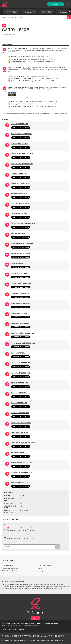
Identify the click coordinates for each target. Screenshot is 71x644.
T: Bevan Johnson (36, 104)
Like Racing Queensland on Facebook (43, 613)
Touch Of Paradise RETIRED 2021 (22, 333)
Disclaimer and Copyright (11, 626)
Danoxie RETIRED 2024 (19, 403)
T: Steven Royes (37, 102)
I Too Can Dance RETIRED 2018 (22, 204)
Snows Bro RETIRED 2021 (20, 184)
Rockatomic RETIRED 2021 (20, 323)
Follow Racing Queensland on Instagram (28, 613)
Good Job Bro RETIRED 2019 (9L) (23, 81)
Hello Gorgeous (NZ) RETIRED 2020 (23, 443)
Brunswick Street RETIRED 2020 (22, 164)
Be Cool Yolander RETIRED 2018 (22, 154)
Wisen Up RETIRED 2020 (19, 124)
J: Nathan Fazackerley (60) (49, 104)
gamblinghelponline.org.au (54, 640)
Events (40, 568)
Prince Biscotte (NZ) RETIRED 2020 (23, 343)
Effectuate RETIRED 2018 (20, 433)
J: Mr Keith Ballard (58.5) (51, 106)
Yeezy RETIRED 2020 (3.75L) (22, 104)
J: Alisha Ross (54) (44, 76)
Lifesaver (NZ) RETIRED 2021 (21, 283)
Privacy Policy (36, 624)
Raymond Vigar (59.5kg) (25, 50)
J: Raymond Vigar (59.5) (47, 62)
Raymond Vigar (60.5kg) (51, 87)
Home (5, 4)
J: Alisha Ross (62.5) (46, 57)
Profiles (16, 17)
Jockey (16, 538)
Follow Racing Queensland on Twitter (33, 613)
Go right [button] (70, 12)
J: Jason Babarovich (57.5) (50, 102)
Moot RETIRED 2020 (18, 233)
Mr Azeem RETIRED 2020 (20, 483)
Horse (8, 538)
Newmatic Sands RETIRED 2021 (22, 463)
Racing (9, 17)
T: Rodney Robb (34, 76)
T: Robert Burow (39, 59)
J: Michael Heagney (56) (51, 79)
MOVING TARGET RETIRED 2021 (23, 102)
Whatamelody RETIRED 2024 (21, 363)
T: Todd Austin (36, 57)
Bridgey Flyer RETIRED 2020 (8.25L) (24, 79)
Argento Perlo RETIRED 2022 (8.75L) (24, 106)
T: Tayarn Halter (40, 79)
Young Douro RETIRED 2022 (21, 303)
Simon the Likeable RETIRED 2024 (23, 243)
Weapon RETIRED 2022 (19, 174)
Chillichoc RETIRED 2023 (20, 214)
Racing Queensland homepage (35, 603)
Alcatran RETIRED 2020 (19, 313)
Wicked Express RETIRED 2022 (22, 57)
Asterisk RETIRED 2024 (19, 194)
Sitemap (40, 571)
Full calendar (56, 4)
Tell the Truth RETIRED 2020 (21, 253)
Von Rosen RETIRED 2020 (20, 413)
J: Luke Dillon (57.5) (49, 81)
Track (32, 538)
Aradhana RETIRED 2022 (20, 453)
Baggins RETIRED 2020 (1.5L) (22, 62)
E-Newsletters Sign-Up (10, 571)
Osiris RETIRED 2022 (18, 353)
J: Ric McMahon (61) (50, 59)
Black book (21, 128)
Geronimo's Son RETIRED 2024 (22, 134)
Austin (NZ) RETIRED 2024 (21, 76)
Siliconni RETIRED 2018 (19, 393)
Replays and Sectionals (10, 568)
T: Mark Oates (39, 106)
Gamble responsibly (31, 626)
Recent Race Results (45, 565)
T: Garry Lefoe (35, 62)
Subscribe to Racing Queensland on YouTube (38, 613)
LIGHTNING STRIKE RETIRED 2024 (23, 224)
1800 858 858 (34, 640)
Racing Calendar (8, 565)
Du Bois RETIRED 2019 (19, 273)
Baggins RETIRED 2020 (19, 263)
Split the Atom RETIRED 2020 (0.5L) (24, 59)
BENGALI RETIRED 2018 (19, 383)
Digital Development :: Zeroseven (14, 630)
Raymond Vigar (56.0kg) (21, 70)
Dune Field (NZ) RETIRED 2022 (22, 473)
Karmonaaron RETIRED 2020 (21, 423)
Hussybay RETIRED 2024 (20, 144)
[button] (11, 12)
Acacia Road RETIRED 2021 (20, 373)
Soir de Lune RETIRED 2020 (21, 293)
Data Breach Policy (51, 624)
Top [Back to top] (35, 618)
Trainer (24, 538)
